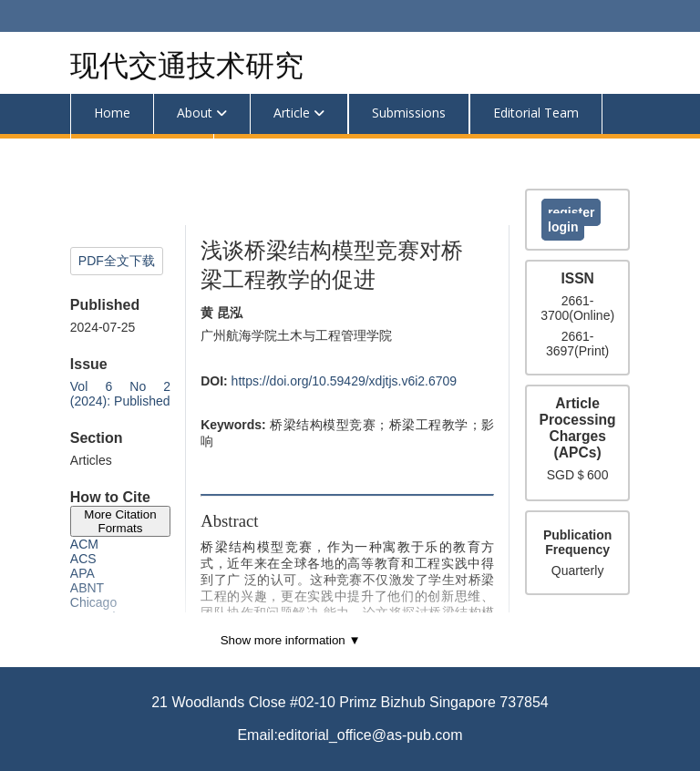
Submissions (409, 113)
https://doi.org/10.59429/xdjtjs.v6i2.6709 (345, 381)
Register (571, 212)
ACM (84, 544)
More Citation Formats (120, 521)
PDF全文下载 (117, 261)
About (195, 113)
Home (112, 113)
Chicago (93, 602)
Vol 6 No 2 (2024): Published (120, 394)
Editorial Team (536, 113)
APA (82, 573)
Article (292, 113)
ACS (83, 559)
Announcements (142, 153)
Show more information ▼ (291, 640)
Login (563, 227)
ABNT (87, 588)
